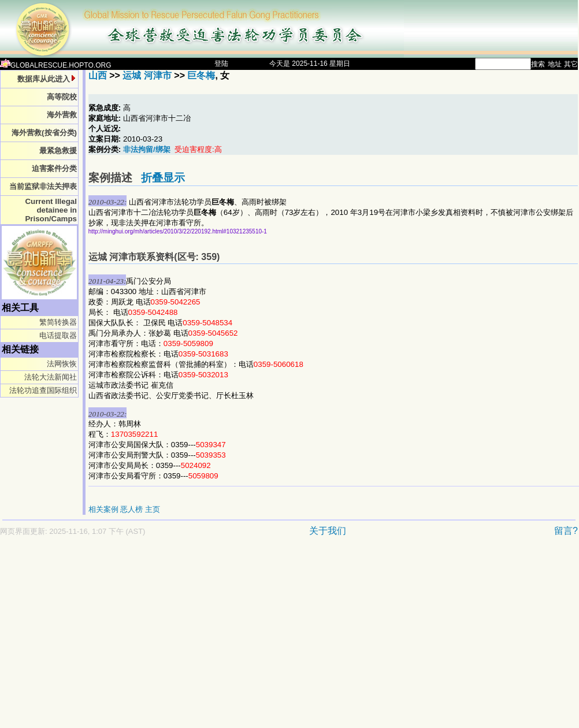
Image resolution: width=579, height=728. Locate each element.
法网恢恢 (62, 364)
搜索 (538, 64)
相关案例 (103, 509)
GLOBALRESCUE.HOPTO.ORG (56, 65)
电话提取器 (58, 335)
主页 (153, 509)
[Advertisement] (180, 638)
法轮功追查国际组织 (43, 390)
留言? (566, 531)
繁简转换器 (58, 322)
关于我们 (328, 531)
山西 (98, 75)
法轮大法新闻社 (51, 377)
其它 (571, 64)
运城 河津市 (147, 75)
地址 (555, 64)
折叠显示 (163, 178)
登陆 (221, 64)
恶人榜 (131, 509)
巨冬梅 (201, 75)
